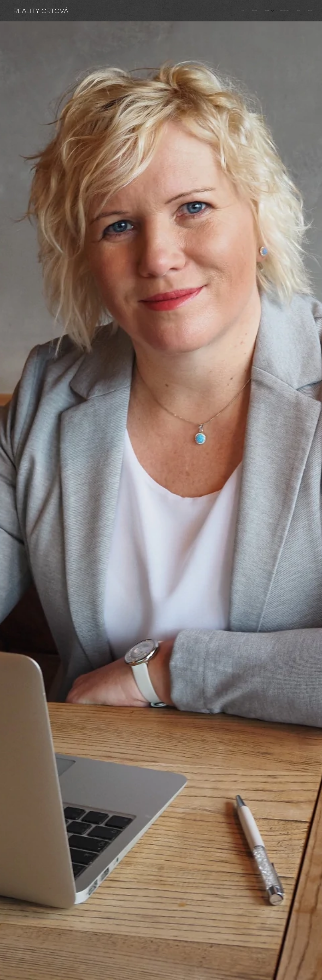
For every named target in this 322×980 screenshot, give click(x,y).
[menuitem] (269, 11)
